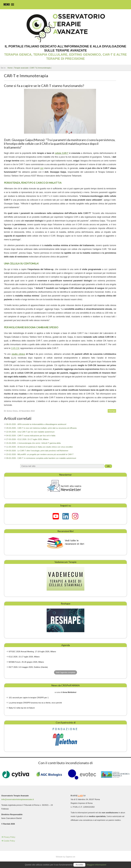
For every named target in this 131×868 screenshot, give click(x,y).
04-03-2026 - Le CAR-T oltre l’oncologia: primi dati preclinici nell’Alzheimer (37, 451)
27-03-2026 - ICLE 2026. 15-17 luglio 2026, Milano (27, 439)
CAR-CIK (15, 348)
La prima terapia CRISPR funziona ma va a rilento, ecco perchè (35, 703)
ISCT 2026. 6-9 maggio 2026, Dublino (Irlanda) (28, 667)
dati (42, 168)
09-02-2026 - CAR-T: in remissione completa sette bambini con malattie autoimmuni (41, 458)
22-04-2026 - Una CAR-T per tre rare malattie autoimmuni (30, 432)
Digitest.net (70, 857)
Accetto (79, 865)
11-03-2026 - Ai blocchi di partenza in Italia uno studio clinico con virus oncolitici (39, 447)
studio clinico (18, 354)
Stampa (112, 411)
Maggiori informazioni (96, 865)
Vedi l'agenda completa (65, 672)
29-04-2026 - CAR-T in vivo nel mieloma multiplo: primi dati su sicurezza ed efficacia (41, 428)
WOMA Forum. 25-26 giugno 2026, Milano (26, 662)
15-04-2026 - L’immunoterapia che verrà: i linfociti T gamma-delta (33, 443)
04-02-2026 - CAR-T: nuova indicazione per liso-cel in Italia (31, 436)
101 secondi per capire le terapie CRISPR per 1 (29, 698)
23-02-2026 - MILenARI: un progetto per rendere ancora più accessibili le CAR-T (40, 454)
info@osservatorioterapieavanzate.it (18, 799)
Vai (108, 466)
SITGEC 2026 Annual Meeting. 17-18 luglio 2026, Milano (32, 652)
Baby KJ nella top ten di (22, 708)
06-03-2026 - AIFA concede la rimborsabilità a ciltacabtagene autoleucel (36, 424)
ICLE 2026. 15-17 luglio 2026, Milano (24, 657)
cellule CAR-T (62, 153)
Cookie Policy (9, 841)
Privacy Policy (9, 837)
